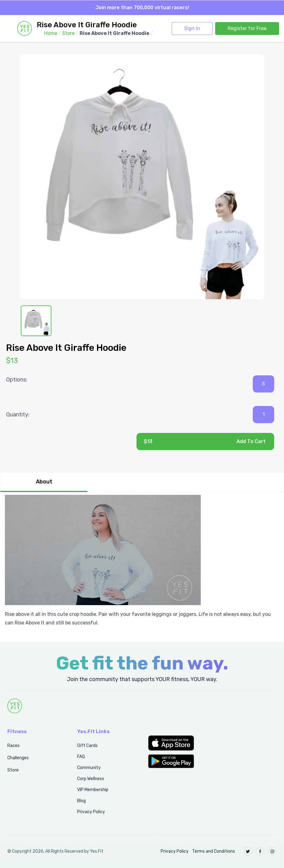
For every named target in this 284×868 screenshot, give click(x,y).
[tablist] (142, 482)
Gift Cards (87, 746)
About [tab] (44, 482)
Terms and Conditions (214, 851)
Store (13, 770)
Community (89, 768)
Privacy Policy (91, 812)
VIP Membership (93, 790)
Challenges (18, 758)
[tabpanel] (142, 563)
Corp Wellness (91, 779)
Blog (81, 801)
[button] (177, 743)
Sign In (192, 28)
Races (13, 746)
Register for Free (247, 28)
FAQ (81, 757)
